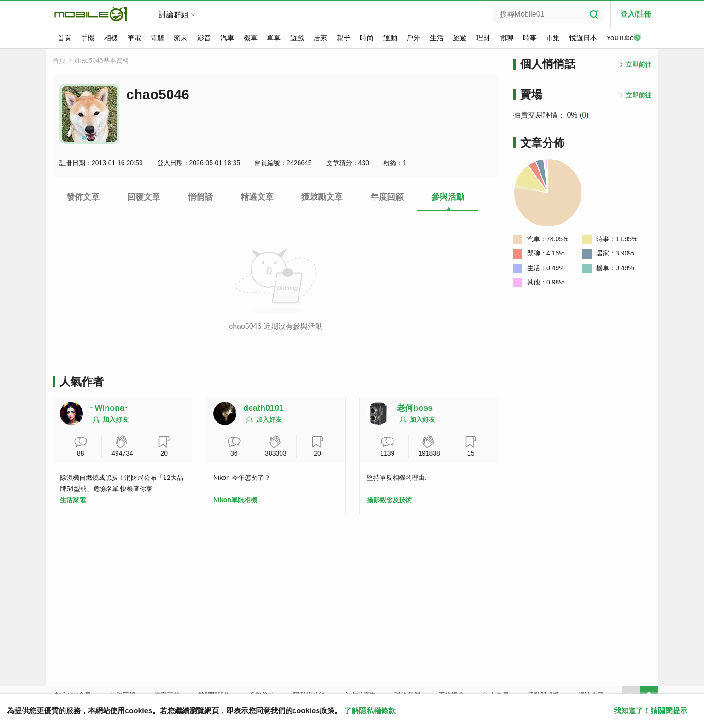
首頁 (65, 38)
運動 (390, 38)
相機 (111, 38)
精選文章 (257, 197)
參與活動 (448, 197)
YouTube (624, 38)
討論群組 (174, 15)
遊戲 (297, 38)
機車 (251, 38)
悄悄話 (200, 197)
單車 (274, 38)
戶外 (413, 38)
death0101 (264, 408)
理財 (483, 38)
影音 (204, 38)
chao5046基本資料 (102, 60)
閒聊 (506, 38)
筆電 (134, 38)
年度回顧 (387, 197)
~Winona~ (110, 408)
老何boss (415, 408)
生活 (437, 38)
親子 (344, 38)
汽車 (227, 38)
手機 (88, 38)
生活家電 (73, 500)
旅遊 (460, 38)
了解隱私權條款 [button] (370, 711)
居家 (320, 38)
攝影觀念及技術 (389, 500)
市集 (553, 38)
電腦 (158, 38)
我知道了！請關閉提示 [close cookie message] (651, 711)
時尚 (367, 38)
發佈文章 (83, 197)
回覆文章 (144, 197)
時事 (530, 38)
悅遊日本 (583, 38)
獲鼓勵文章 (322, 197)
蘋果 (181, 38)
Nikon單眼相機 (235, 500)
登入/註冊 (636, 14)
